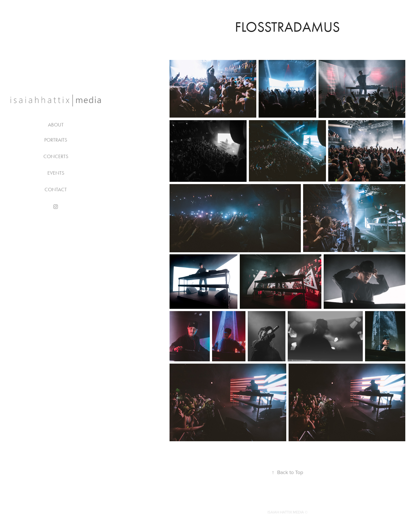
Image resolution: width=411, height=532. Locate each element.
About (56, 125)
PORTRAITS (56, 140)
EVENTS (56, 173)
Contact (56, 190)
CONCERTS (56, 156)
